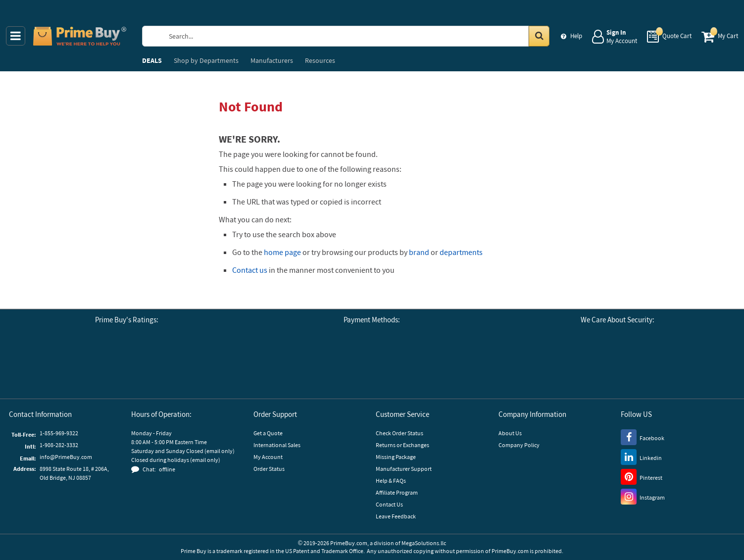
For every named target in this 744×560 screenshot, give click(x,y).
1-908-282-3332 (59, 445)
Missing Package (396, 457)
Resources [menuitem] (320, 60)
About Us (510, 433)
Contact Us (389, 504)
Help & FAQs (391, 481)
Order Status (269, 469)
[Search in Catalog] (539, 36)
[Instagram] (643, 496)
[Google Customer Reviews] (45, 364)
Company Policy (519, 445)
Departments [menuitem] (206, 60)
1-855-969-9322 (59, 433)
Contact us (250, 270)
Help (576, 36)
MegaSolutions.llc (424, 543)
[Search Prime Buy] (355, 36)
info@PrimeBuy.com (66, 457)
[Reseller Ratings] (154, 364)
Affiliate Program (397, 492)
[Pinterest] (642, 476)
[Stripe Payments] (569, 364)
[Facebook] (643, 437)
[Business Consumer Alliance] (99, 364)
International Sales (277, 445)
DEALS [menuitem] (152, 60)
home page (282, 252)
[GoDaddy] (666, 364)
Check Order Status (399, 433)
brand (419, 252)
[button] (208, 364)
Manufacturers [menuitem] (272, 60)
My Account (268, 457)
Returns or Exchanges (402, 445)
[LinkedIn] (641, 457)
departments (461, 252)
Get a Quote (268, 433)
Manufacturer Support (404, 469)
